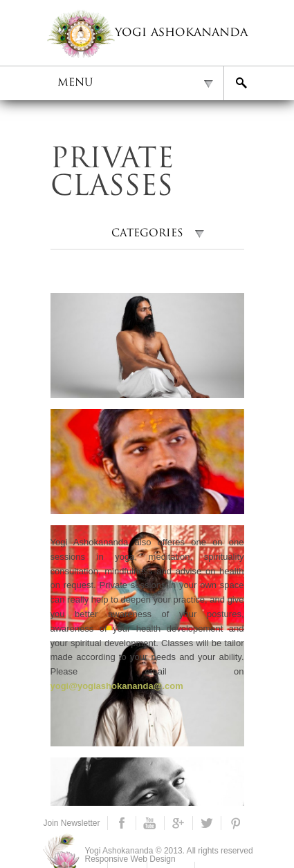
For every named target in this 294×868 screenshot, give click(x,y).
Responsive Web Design (130, 859)
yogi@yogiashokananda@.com (117, 686)
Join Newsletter (72, 823)
